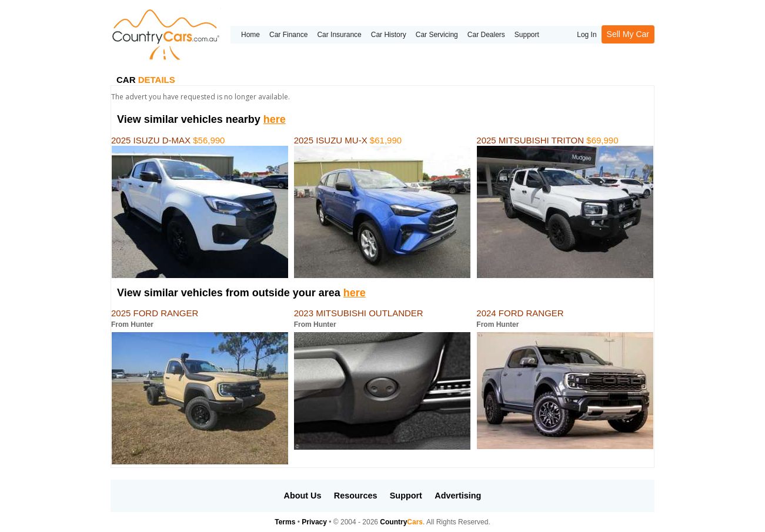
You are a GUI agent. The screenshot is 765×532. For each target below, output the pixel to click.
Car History (389, 35)
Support (527, 35)
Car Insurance (339, 35)
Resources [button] (356, 496)
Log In (587, 35)
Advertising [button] (458, 496)
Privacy (314, 522)
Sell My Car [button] (628, 34)
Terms (285, 522)
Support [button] (406, 496)
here (275, 119)
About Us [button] (303, 496)
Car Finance (288, 35)
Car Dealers (486, 35)
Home (250, 35)
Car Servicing (437, 35)
